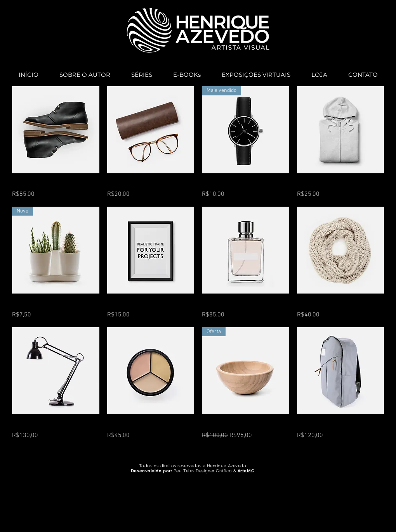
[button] (142, 71)
